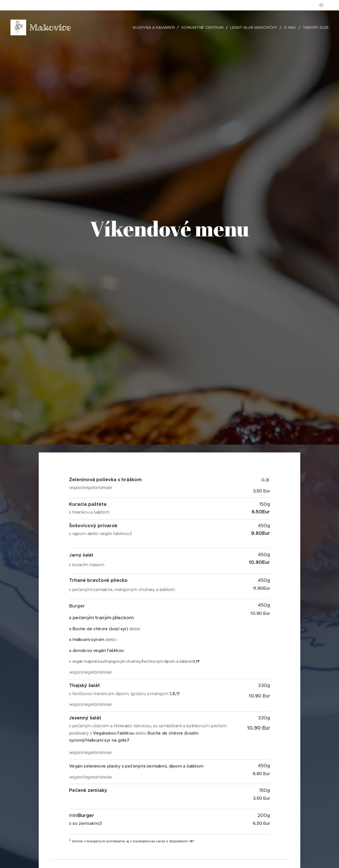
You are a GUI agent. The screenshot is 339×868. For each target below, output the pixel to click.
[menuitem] (151, 27)
